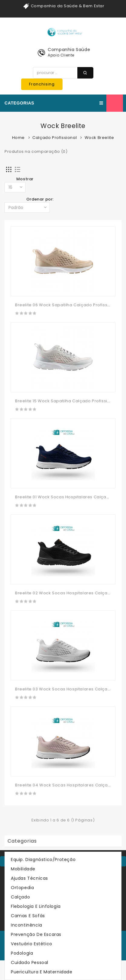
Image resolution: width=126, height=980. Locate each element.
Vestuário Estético (32, 944)
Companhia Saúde (69, 50)
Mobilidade (23, 869)
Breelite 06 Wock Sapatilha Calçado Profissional (66, 305)
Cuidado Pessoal (30, 962)
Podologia (22, 953)
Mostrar (25, 179)
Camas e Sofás (28, 916)
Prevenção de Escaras (36, 934)
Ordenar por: (40, 199)
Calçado (20, 897)
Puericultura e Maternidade (42, 972)
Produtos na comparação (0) (36, 151)
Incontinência (27, 925)
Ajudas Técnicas (29, 878)
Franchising (42, 84)
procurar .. (85, 73)
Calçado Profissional (55, 138)
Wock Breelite (99, 138)
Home (18, 138)
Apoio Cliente (61, 55)
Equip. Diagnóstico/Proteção (43, 860)
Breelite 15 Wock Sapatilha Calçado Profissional (66, 401)
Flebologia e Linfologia (36, 906)
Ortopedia (22, 888)
